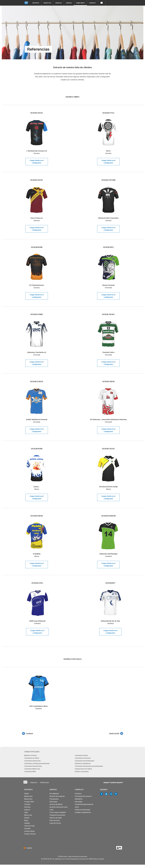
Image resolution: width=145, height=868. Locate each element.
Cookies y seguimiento (83, 813)
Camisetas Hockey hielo (33, 766)
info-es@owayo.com (59, 862)
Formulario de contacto (83, 797)
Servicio (69, 3)
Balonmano (28, 797)
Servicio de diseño (56, 805)
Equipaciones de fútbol (83, 769)
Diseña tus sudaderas (83, 763)
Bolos (26, 821)
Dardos (27, 819)
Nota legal (78, 803)
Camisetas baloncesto (32, 761)
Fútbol (27, 795)
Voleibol (27, 824)
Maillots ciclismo (30, 755)
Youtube (106, 795)
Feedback (29, 733)
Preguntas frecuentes (57, 816)
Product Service (30, 835)
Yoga (26, 813)
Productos (47, 3)
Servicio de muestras (57, 797)
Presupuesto (54, 800)
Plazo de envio (55, 821)
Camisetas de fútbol (32, 758)
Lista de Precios (55, 824)
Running (27, 808)
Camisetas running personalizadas (37, 763)
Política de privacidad (82, 811)
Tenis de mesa (29, 827)
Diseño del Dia (114, 733)
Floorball (27, 829)
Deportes (36, 3)
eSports (27, 811)
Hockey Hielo (29, 803)
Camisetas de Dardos (83, 758)
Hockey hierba (29, 832)
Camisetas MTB (30, 772)
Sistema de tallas (56, 819)
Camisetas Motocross (32, 769)
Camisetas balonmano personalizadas (89, 766)
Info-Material (54, 795)
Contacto (92, 3)
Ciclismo (27, 805)
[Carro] (102, 3)
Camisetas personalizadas (85, 761)
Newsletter (79, 800)
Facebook (101, 795)
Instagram (111, 795)
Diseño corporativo (82, 772)
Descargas (53, 803)
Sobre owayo (80, 3)
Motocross (28, 816)
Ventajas (59, 3)
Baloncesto (28, 800)
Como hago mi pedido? (58, 813)
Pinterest (116, 795)
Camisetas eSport (81, 755)
